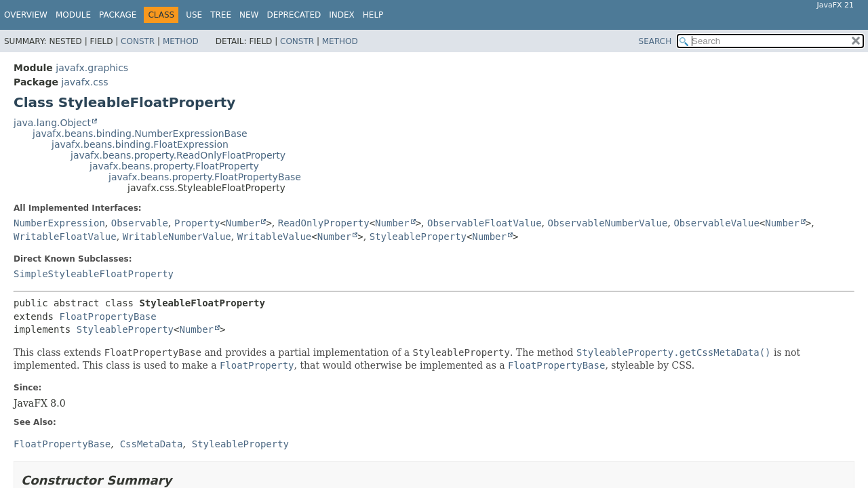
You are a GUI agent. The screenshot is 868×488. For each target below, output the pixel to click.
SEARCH (655, 41)
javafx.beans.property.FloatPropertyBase (205, 177)
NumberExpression (59, 223)
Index (342, 15)
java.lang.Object (52, 123)
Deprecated (294, 15)
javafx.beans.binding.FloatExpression (140, 144)
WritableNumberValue (177, 237)
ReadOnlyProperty (324, 223)
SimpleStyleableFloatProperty (94, 274)
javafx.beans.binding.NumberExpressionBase (140, 134)
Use (194, 15)
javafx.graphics (92, 68)
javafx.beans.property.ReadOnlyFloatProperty (178, 155)
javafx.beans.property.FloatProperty (174, 166)
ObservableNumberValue (607, 223)
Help (373, 15)
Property (197, 223)
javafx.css (84, 82)
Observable (140, 223)
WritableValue (275, 237)
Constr (138, 41)
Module (73, 15)
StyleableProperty (418, 237)
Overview (26, 15)
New (249, 15)
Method (181, 41)
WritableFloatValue (65, 237)
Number (243, 223)
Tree (221, 15)
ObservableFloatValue (485, 223)
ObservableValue (716, 223)
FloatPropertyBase (107, 317)
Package (118, 15)
